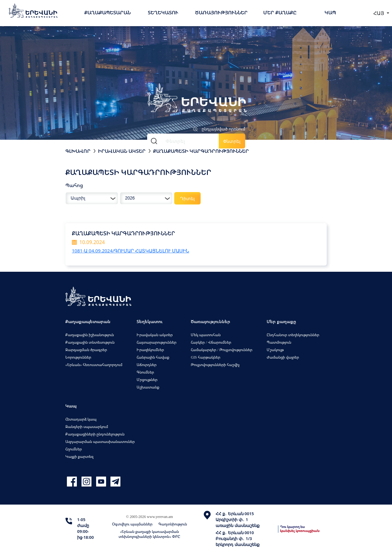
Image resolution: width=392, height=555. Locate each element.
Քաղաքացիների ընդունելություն (95, 434)
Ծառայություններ (221, 12)
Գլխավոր (78, 151)
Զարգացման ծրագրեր (86, 350)
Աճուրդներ (147, 365)
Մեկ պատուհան (206, 335)
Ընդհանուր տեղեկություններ (293, 335)
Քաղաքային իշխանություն (90, 335)
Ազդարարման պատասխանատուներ (100, 442)
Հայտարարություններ (156, 342)
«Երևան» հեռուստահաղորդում (94, 365)
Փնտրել (232, 141)
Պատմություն (279, 342)
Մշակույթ (275, 350)
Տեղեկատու (163, 12)
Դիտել (187, 198)
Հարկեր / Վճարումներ (211, 342)
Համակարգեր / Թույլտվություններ (221, 350)
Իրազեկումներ (150, 350)
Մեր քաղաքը (280, 12)
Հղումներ (74, 449)
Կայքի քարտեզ (79, 456)
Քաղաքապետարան (107, 12)
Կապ (330, 12)
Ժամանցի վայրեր (283, 357)
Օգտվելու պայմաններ (132, 524)
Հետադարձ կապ (81, 419)
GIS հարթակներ (205, 357)
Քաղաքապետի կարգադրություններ (201, 151)
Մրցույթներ (147, 380)
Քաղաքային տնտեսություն (90, 342)
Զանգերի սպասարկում (87, 427)
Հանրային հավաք (153, 357)
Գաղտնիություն (173, 524)
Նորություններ (78, 357)
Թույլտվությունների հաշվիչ (215, 365)
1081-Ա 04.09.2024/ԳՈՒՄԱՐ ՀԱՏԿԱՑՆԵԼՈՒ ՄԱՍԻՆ (131, 251)
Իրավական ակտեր (122, 151)
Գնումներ (145, 372)
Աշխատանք (148, 387)
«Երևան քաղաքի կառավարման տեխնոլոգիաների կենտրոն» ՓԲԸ (149, 534)
